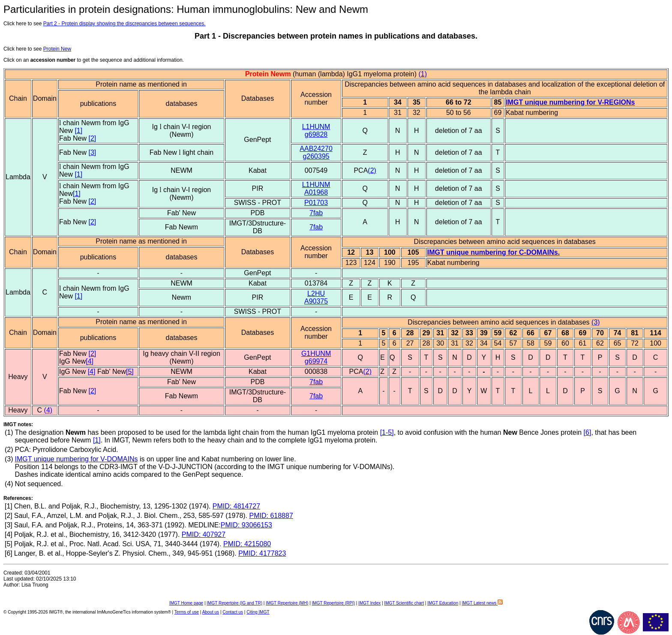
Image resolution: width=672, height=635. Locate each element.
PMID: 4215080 (247, 544)
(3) (596, 322)
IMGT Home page (186, 603)
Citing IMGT (258, 612)
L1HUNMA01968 (316, 188)
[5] (130, 372)
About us (211, 612)
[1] (78, 131)
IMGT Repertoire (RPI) (333, 603)
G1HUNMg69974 (316, 357)
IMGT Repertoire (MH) (287, 603)
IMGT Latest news (482, 603)
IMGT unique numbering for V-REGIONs (570, 102)
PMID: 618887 (271, 516)
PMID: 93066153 (246, 525)
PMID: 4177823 (262, 553)
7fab (316, 213)
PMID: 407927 (204, 534)
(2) (372, 170)
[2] (92, 138)
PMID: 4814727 (236, 506)
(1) (423, 74)
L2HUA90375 (316, 297)
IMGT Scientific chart (404, 603)
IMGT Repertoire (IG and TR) (234, 603)
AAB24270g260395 (316, 152)
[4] (90, 361)
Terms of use (187, 612)
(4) (48, 410)
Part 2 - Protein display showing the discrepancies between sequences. (124, 24)
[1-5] (387, 432)
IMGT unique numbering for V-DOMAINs (76, 459)
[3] (92, 152)
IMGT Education (443, 603)
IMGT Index (369, 603)
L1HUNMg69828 (316, 131)
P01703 (316, 203)
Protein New (57, 49)
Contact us (233, 612)
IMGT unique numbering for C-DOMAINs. (493, 252)
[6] (588, 432)
